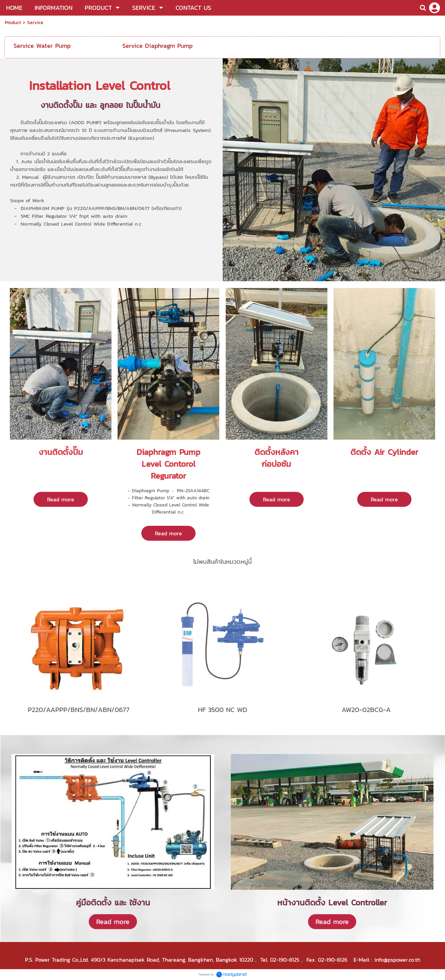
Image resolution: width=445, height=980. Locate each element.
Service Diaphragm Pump (157, 46)
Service (35, 23)
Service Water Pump (42, 46)
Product (13, 23)
